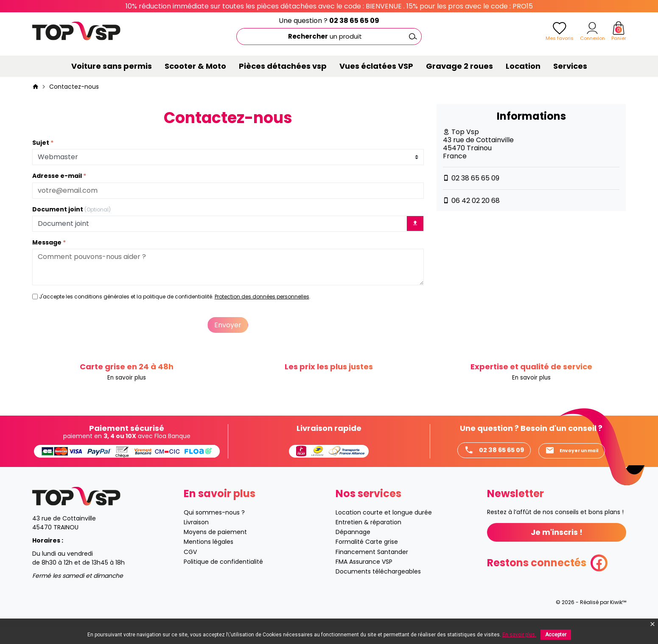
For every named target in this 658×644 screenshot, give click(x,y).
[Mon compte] (592, 28)
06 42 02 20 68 (476, 201)
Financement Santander (372, 570)
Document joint (71, 210)
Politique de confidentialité (223, 580)
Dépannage (353, 551)
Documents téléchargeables (378, 590)
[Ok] (413, 37)
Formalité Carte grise (367, 560)
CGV (190, 570)
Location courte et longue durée (384, 531)
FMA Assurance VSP (364, 580)
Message (48, 243)
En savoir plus (127, 378)
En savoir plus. (519, 635)
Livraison (196, 541)
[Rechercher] (329, 37)
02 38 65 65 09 (354, 21)
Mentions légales (209, 560)
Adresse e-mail (58, 176)
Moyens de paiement (215, 551)
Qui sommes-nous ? (214, 531)
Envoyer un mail (486, 468)
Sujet (41, 143)
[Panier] (619, 28)
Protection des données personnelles (262, 297)
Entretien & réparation (368, 541)
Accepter (556, 635)
